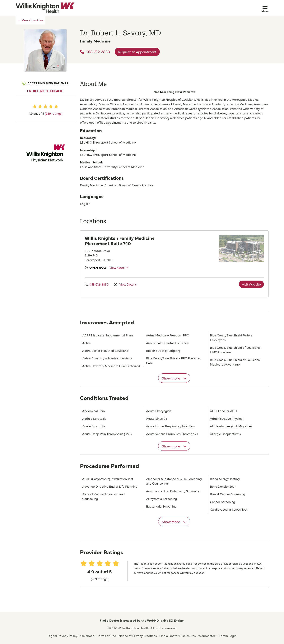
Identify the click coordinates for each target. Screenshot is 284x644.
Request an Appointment (137, 52)
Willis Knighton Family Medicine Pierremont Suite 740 (120, 240)
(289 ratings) (54, 113)
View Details (125, 284)
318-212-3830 (95, 51)
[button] (265, 8)
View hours (119, 267)
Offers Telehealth (48, 91)
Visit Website (251, 284)
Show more (174, 378)
